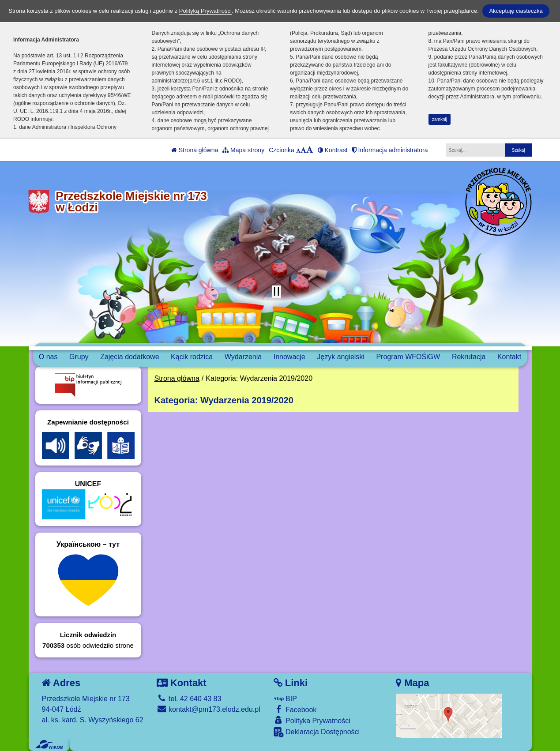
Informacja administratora (390, 150)
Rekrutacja (469, 357)
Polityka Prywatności (312, 720)
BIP (285, 699)
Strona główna (195, 150)
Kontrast (333, 150)
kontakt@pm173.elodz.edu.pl (209, 709)
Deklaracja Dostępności (317, 732)
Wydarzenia (243, 357)
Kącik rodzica (192, 357)
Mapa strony (243, 150)
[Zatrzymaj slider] (277, 292)
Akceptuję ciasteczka (516, 11)
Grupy (79, 357)
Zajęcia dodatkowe (130, 357)
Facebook (295, 709)
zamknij (440, 119)
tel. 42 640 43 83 (189, 699)
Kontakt (509, 357)
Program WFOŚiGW (408, 357)
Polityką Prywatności (205, 11)
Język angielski (341, 357)
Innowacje (289, 357)
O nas (48, 357)
